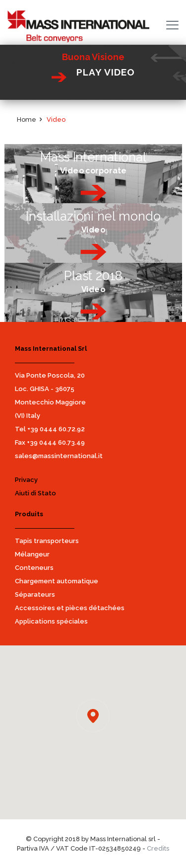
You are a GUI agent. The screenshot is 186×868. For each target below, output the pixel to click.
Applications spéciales (51, 621)
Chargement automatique (57, 581)
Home (27, 119)
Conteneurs (34, 568)
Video (56, 119)
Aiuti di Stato (35, 493)
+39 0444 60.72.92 (56, 429)
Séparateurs (35, 594)
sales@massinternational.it (59, 456)
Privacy (26, 480)
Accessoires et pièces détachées (70, 608)
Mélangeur (32, 554)
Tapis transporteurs (47, 541)
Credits (158, 848)
